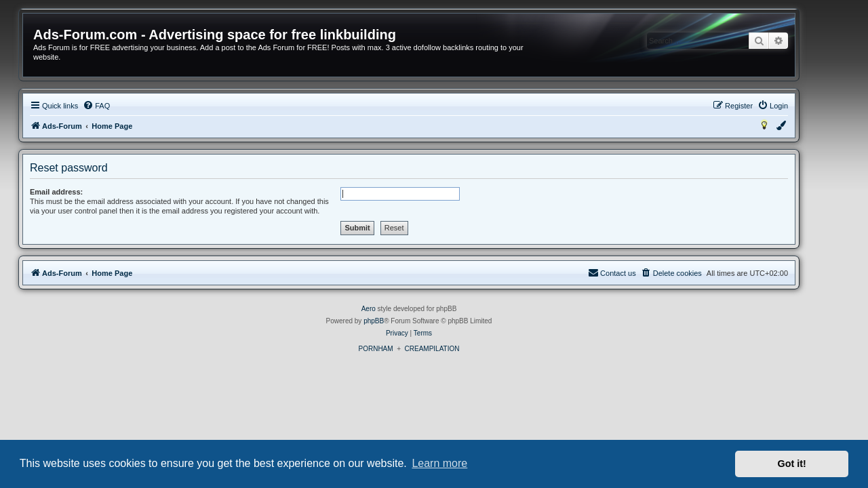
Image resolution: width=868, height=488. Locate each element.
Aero (394, 309)
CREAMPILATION (457, 349)
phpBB (399, 321)
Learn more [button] (439, 463)
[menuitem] (121, 106)
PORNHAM (400, 349)
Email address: (81, 192)
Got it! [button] (792, 464)
